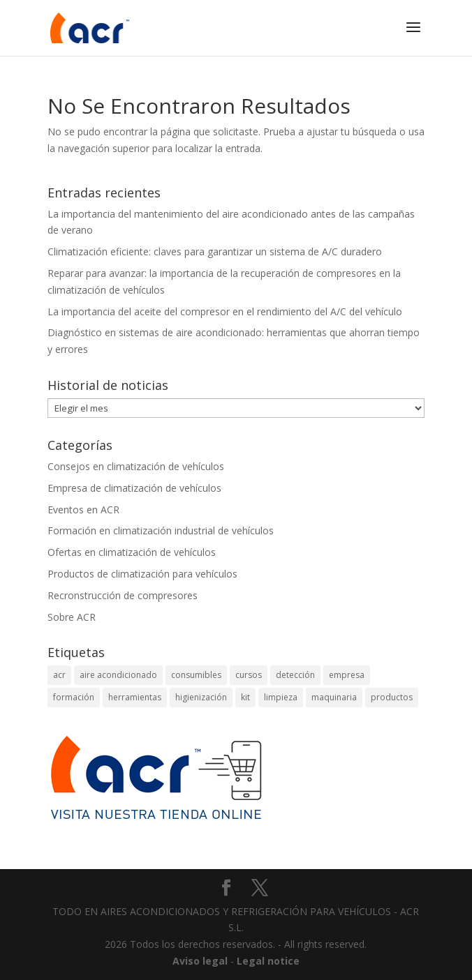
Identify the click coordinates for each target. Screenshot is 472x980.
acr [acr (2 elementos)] (59, 675)
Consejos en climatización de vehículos (136, 466)
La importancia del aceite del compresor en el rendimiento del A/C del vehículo (225, 311)
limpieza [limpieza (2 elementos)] (281, 697)
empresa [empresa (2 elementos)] (347, 675)
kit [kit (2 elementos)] (245, 697)
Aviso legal (200, 961)
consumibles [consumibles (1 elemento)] (196, 675)
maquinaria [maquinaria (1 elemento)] (334, 697)
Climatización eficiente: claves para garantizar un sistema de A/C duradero (215, 251)
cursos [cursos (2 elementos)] (249, 675)
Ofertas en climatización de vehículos (132, 552)
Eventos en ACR (83, 510)
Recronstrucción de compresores (123, 595)
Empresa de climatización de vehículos (134, 488)
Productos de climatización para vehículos (142, 574)
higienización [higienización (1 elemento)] (201, 697)
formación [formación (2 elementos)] (74, 697)
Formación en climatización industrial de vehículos (161, 530)
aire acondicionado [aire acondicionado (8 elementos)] (118, 675)
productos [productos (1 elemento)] (392, 697)
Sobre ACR (72, 617)
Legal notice (268, 961)
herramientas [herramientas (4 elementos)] (135, 697)
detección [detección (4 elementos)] (295, 675)
